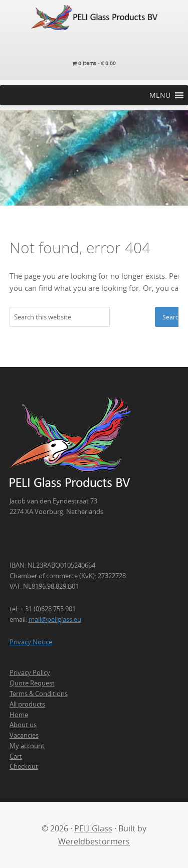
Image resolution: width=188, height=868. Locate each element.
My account (27, 746)
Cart (16, 756)
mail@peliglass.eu (55, 619)
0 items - (94, 63)
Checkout (24, 766)
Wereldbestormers (94, 841)
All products (27, 704)
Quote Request (32, 683)
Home (19, 715)
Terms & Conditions (39, 693)
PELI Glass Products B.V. (94, 18)
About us (23, 725)
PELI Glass (93, 828)
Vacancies (24, 735)
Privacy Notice (31, 642)
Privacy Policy (30, 672)
